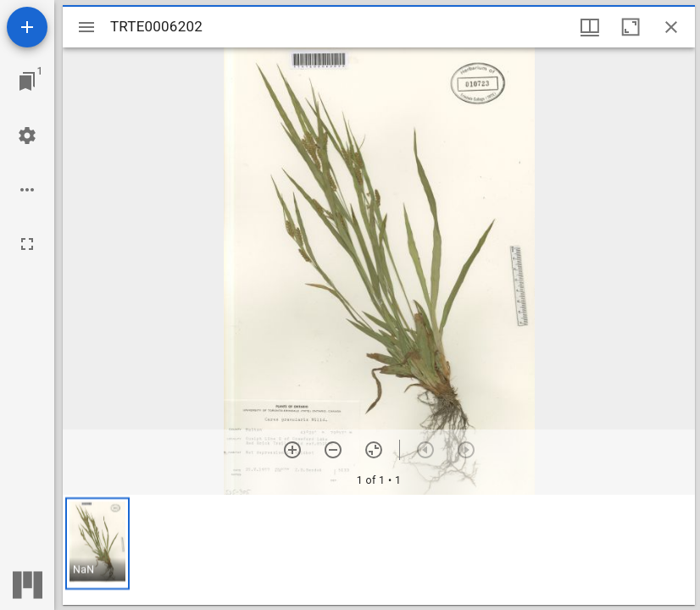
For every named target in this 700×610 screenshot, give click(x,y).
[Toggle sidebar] (86, 27)
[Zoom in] (292, 450)
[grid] (379, 550)
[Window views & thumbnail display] (590, 27)
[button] (97, 543)
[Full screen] (27, 244)
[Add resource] (27, 27)
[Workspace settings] (27, 136)
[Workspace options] (27, 190)
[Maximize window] (631, 27)
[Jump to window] (27, 81)
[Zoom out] (333, 450)
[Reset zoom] (374, 450)
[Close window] (671, 27)
